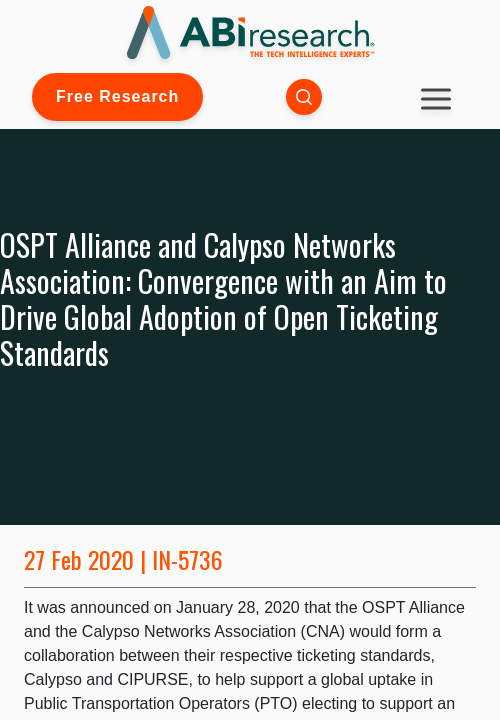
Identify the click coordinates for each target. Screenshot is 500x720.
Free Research (117, 96)
